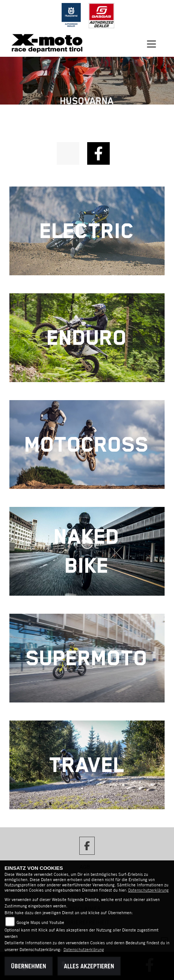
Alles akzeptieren (89, 966)
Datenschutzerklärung (148, 890)
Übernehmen (29, 966)
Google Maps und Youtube (40, 922)
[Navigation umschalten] (151, 44)
